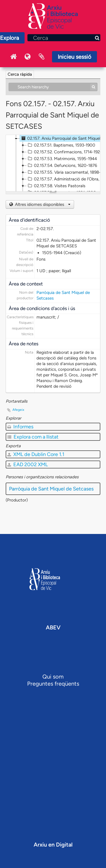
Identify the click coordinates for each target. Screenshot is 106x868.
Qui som (53, 677)
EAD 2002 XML (28, 464)
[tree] (53, 163)
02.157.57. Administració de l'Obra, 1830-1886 (66, 179)
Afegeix (18, 410)
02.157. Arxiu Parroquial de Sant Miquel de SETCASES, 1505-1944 (62, 138)
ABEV (53, 627)
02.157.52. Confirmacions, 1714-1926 (64, 152)
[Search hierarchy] (53, 87)
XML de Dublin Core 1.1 (36, 454)
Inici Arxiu (13, 57)
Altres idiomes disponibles (42, 204)
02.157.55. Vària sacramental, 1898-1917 (66, 172)
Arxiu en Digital (53, 845)
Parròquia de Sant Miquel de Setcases (51, 489)
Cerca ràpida (20, 74)
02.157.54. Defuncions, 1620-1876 (62, 165)
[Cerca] (64, 38)
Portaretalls (42, 57)
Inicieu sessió (74, 57)
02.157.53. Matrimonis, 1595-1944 (62, 159)
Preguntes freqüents (53, 684)
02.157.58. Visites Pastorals (56, 186)
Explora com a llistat (33, 437)
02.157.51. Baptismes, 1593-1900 (61, 145)
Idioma (27, 57)
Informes (20, 427)
